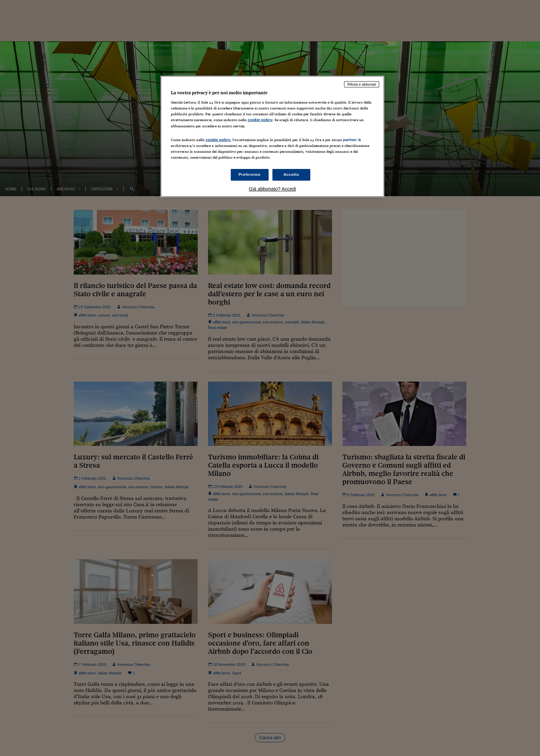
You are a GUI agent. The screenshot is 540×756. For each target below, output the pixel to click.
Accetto (291, 174)
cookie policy (260, 120)
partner (350, 140)
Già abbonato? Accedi (273, 189)
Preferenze (250, 174)
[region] (272, 136)
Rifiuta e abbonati (362, 84)
